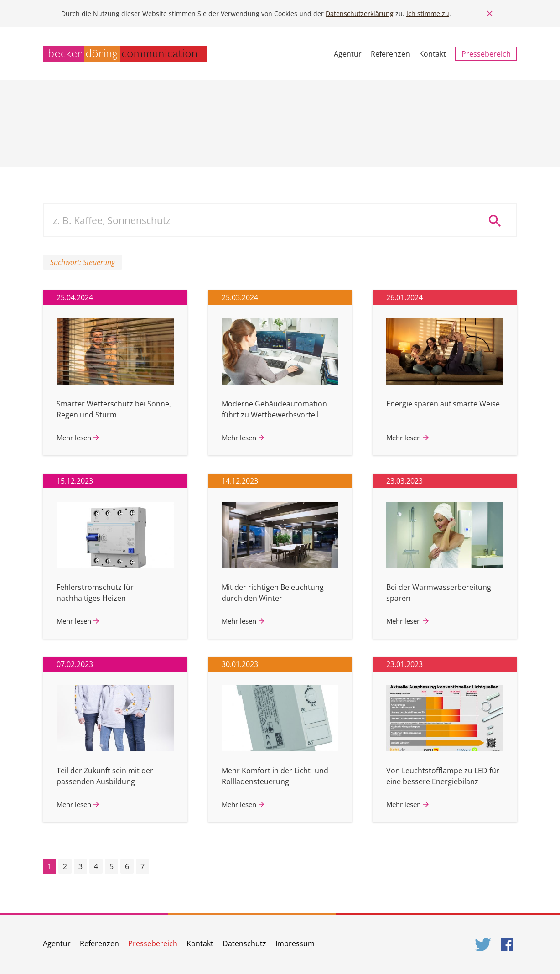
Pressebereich (486, 54)
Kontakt (433, 54)
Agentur (348, 54)
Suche (498, 220)
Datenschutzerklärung (360, 13)
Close (490, 14)
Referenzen (390, 54)
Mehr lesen (74, 438)
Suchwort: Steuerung (83, 262)
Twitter (483, 945)
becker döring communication (125, 54)
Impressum (295, 943)
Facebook (509, 945)
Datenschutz (244, 943)
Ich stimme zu (428, 13)
